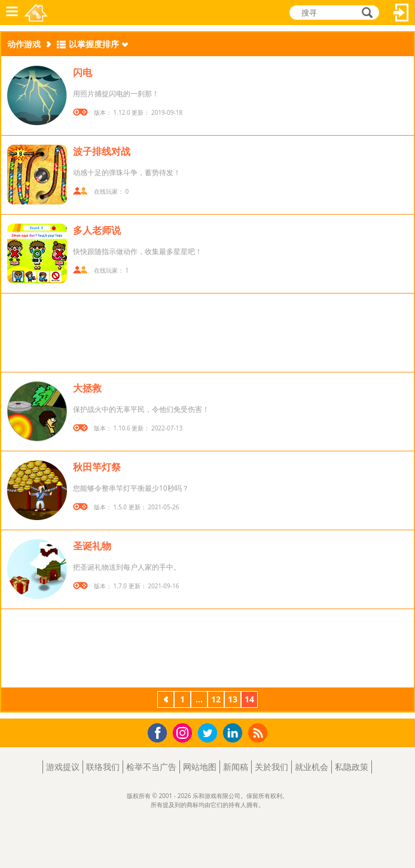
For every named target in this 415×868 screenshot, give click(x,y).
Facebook (161, 731)
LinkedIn (235, 733)
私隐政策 (352, 767)
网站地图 (200, 767)
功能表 (12, 13)
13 (233, 699)
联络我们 (103, 767)
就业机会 (312, 767)
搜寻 (365, 13)
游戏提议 (63, 767)
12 (216, 699)
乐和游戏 (37, 13)
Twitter (210, 734)
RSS (259, 733)
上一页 (166, 701)
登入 (401, 13)
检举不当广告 (151, 767)
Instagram (184, 732)
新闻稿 (236, 767)
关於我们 (271, 767)
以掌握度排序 (94, 44)
